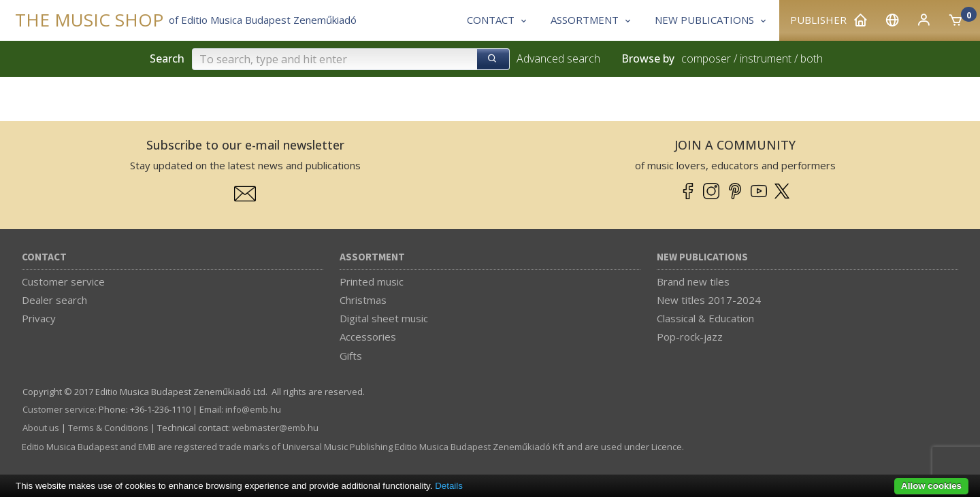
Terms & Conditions (108, 428)
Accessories (368, 337)
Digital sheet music (384, 318)
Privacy (39, 318)
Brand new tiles (693, 281)
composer (706, 58)
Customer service (63, 281)
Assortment (372, 257)
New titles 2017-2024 (709, 300)
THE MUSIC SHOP (89, 20)
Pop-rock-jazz (690, 337)
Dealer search (54, 300)
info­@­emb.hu (253, 409)
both (812, 58)
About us (41, 428)
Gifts (351, 356)
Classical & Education (705, 318)
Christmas (363, 300)
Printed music (372, 281)
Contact (44, 257)
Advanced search (558, 58)
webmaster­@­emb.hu (275, 428)
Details (449, 486)
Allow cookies (931, 486)
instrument (766, 58)
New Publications (702, 257)
